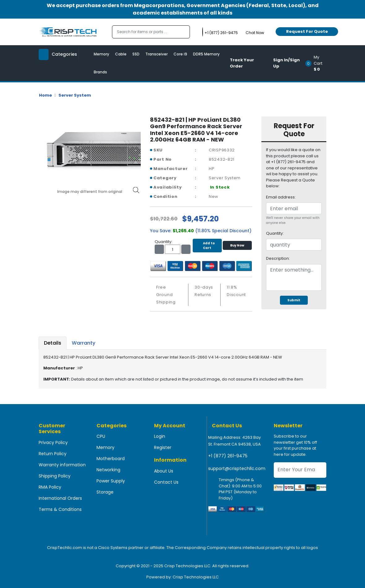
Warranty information (62, 465)
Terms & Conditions (60, 509)
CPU (101, 436)
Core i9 (180, 54)
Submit (294, 300)
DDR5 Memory (206, 54)
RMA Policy (50, 487)
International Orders (60, 498)
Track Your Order (242, 63)
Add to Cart (207, 246)
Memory (101, 54)
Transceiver (157, 54)
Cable (121, 54)
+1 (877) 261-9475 (228, 456)
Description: (278, 258)
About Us (164, 471)
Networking (108, 470)
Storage (105, 492)
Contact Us (166, 482)
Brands (100, 72)
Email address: (281, 197)
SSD (136, 54)
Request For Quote (307, 31)
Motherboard (111, 459)
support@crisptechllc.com (237, 468)
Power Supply (111, 481)
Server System (75, 95)
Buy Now (237, 245)
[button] (318, 63)
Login (160, 436)
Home (45, 95)
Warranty (84, 343)
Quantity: (275, 233)
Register (163, 447)
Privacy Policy (53, 442)
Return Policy (53, 454)
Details (53, 343)
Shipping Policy (55, 476)
